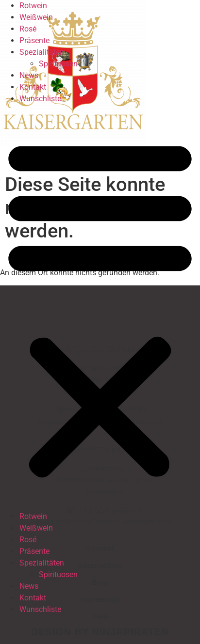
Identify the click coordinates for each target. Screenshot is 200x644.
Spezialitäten (42, 52)
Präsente (34, 40)
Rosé (28, 29)
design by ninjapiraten (100, 632)
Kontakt (33, 87)
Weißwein (36, 17)
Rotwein (33, 6)
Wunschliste (40, 99)
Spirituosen (58, 64)
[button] (100, 308)
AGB (100, 616)
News (29, 75)
